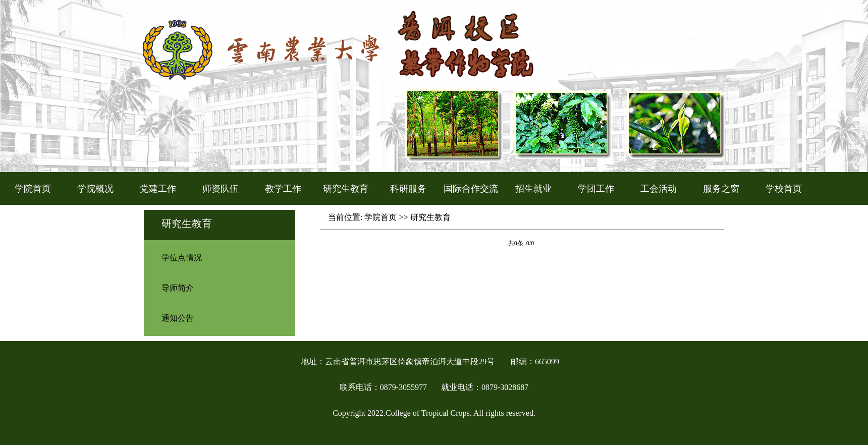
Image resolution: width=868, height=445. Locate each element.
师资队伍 (221, 189)
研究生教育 (346, 189)
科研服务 (408, 189)
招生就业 (533, 189)
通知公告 (178, 318)
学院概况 (95, 189)
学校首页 (784, 189)
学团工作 (596, 189)
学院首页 (33, 189)
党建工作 (158, 189)
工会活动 (659, 189)
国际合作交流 (471, 189)
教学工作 (283, 189)
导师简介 (178, 288)
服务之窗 (721, 189)
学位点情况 (182, 258)
